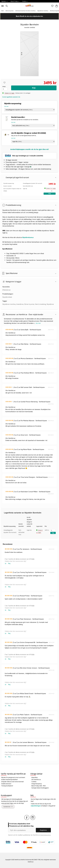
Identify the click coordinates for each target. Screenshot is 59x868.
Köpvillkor (35, 777)
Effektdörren (6, 290)
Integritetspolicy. (46, 835)
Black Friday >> (15, 1)
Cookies (34, 782)
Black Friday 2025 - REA (39, 786)
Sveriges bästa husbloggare (40, 788)
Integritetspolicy (37, 784)
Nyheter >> (5, 1)
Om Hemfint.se (36, 780)
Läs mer (38, 323)
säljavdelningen (36, 806)
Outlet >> (25, 1)
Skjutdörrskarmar (28, 237)
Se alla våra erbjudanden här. (34, 16)
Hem (2, 11)
